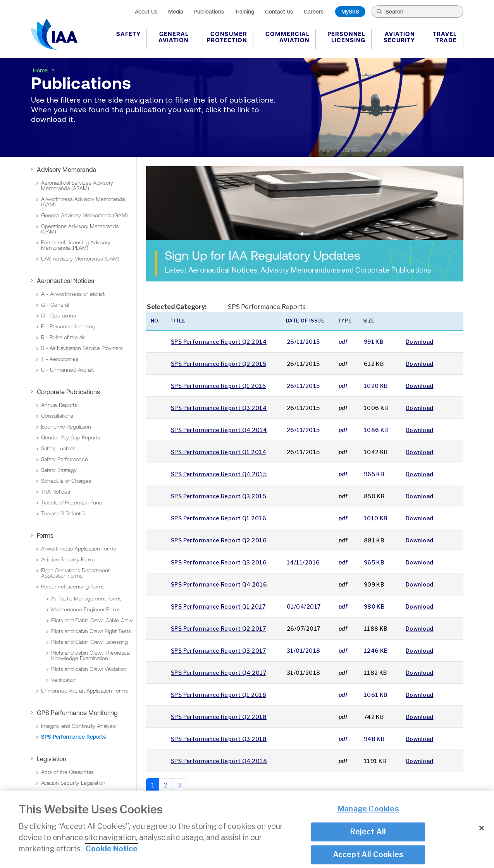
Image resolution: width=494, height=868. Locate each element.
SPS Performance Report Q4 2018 (219, 761)
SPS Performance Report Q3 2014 (219, 408)
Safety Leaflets (58, 448)
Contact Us (279, 12)
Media (176, 12)
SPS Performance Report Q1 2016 (219, 518)
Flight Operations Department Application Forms (75, 573)
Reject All (368, 832)
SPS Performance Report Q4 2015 (219, 474)
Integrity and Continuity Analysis (78, 726)
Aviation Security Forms (68, 559)
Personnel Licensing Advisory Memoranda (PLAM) (76, 245)
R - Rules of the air (63, 337)
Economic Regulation (66, 427)
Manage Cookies (368, 809)
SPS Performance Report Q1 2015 (218, 386)
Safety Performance (65, 459)
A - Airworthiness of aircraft (73, 294)
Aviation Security (399, 37)
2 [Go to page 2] (166, 785)
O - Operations (59, 316)
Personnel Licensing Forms (73, 587)
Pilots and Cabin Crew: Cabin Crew (92, 620)
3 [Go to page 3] (179, 785)
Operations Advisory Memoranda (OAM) (80, 229)
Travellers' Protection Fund (72, 503)
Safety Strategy (59, 470)
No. (155, 321)
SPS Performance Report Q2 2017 (218, 629)
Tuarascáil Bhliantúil (63, 513)
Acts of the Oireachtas (67, 772)
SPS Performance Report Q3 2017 (218, 651)
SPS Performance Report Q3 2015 (219, 496)
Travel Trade (445, 37)
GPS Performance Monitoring (77, 713)
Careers (314, 12)
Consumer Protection (227, 37)
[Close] (482, 828)
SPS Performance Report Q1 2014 (219, 452)
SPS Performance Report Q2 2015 (219, 364)
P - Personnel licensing (68, 326)
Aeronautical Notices (65, 281)
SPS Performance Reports (73, 737)
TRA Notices (56, 492)
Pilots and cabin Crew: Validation (89, 669)
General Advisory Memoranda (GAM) (84, 215)
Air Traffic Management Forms (86, 599)
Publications (209, 12)
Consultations (57, 416)
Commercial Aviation (287, 37)
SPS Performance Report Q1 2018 (219, 695)
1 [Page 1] (153, 785)
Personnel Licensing (346, 37)
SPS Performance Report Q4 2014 (219, 430)
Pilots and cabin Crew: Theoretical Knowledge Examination (91, 655)
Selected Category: (177, 307)
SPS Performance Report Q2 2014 (219, 342)
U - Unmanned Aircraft (67, 370)
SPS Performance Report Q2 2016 (219, 540)
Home (41, 70)
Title (178, 321)
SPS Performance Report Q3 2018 (219, 739)
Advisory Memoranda (67, 170)
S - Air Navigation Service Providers (82, 348)
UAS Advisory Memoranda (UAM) (80, 259)
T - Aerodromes (60, 359)
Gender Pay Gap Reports (71, 437)
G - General (55, 305)
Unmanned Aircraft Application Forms (84, 691)
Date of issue (305, 321)
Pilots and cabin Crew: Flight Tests (91, 631)
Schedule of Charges (66, 481)
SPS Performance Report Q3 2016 (219, 562)
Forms (45, 535)
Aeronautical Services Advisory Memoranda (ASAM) (77, 185)
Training (244, 12)
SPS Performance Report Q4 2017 (219, 673)
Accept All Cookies (368, 854)
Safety (128, 34)
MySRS (350, 12)
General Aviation (174, 37)
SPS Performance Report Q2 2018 (219, 717)
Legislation (52, 759)
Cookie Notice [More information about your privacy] (112, 849)
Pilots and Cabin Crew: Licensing (90, 642)
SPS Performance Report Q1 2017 (218, 606)
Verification (64, 680)
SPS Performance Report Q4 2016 (219, 584)
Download (420, 342)
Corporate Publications (68, 392)
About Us (146, 12)
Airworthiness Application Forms (78, 549)
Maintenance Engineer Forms (86, 609)
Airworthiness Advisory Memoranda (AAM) (83, 202)
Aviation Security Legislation (73, 783)
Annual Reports (59, 405)
